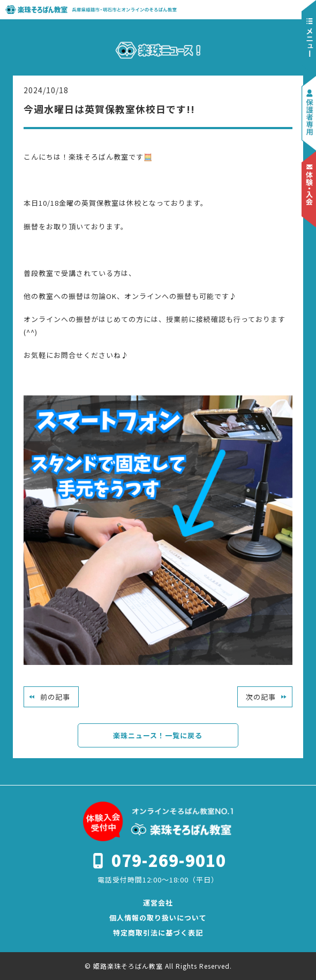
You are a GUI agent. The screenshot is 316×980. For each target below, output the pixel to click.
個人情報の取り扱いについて (158, 918)
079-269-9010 (169, 860)
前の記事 (55, 697)
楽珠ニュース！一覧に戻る (158, 735)
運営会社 (158, 903)
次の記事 (261, 697)
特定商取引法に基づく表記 (158, 933)
